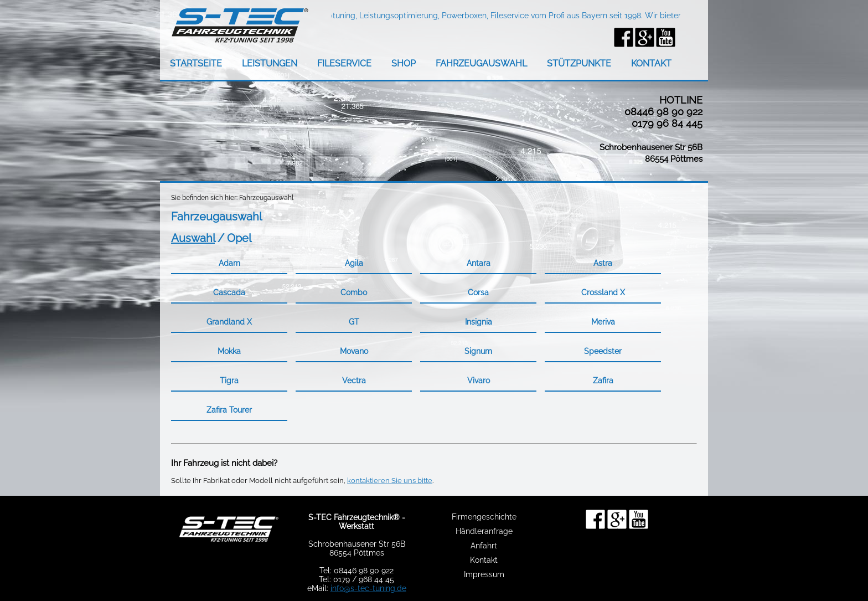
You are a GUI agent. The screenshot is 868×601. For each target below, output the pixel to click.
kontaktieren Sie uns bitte (390, 481)
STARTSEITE (196, 63)
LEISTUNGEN (270, 63)
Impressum (484, 574)
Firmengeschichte (484, 517)
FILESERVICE (344, 63)
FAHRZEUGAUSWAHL (481, 63)
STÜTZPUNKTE (579, 63)
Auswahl (193, 238)
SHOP (404, 63)
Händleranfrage (484, 531)
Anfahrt (484, 546)
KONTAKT (651, 63)
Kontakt (484, 560)
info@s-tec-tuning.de (368, 588)
